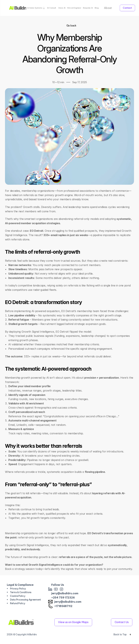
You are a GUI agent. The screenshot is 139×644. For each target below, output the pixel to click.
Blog (97, 8)
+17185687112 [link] (63, 606)
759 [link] (61, 597)
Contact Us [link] (122, 622)
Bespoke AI (88, 8)
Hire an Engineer (74, 8)
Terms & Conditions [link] (21, 592)
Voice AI (62, 8)
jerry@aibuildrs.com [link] (65, 593)
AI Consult (52, 8)
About (108, 8)
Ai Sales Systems (35, 8)
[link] (50, 589)
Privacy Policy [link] (18, 589)
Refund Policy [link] (18, 603)
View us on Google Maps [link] (73, 622)
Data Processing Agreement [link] (25, 600)
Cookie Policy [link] (18, 596)
